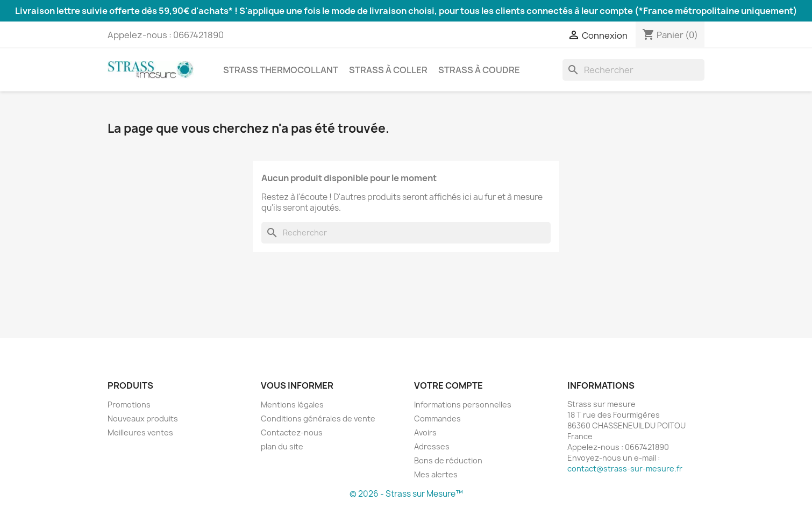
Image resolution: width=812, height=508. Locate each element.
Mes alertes (436, 474)
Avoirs (425, 432)
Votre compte (448, 385)
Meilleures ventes (140, 432)
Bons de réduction (448, 460)
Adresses (432, 446)
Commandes (437, 418)
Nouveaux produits (143, 418)
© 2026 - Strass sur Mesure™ (406, 494)
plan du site (282, 446)
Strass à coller (388, 70)
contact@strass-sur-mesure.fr (625, 468)
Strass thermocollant (281, 70)
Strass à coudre (479, 70)
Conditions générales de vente (318, 418)
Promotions (129, 405)
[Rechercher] (633, 70)
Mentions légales (292, 405)
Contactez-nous (292, 432)
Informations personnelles (463, 405)
